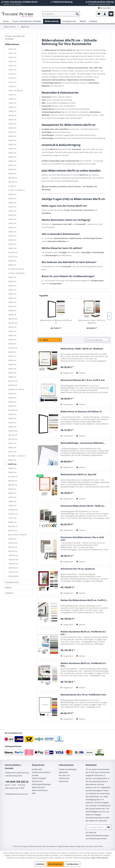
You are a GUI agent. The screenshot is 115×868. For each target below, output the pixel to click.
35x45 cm (12, 335)
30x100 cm (13, 319)
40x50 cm (12, 360)
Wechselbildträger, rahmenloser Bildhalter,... (83, 443)
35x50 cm (12, 340)
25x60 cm (12, 240)
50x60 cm (12, 418)
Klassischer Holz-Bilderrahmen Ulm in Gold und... (82, 539)
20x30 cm (12, 140)
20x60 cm (12, 161)
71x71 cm (12, 518)
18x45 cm (12, 124)
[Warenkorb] (111, 14)
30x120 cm (13, 323)
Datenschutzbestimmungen (97, 835)
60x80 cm (12, 468)
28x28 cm (12, 261)
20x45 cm (12, 153)
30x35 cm (12, 281)
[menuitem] (61, 14)
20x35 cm (12, 144)
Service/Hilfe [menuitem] (105, 8)
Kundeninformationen (41, 772)
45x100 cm (13, 410)
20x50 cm (12, 157)
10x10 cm (12, 49)
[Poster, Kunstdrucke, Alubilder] (27, 21)
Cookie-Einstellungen (68, 769)
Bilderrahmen (12, 44)
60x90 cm (12, 472)
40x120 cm (13, 385)
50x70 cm (12, 423)
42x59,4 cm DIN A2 (16, 389)
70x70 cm (12, 497)
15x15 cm (12, 82)
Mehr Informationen (100, 858)
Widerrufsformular (40, 790)
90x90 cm (12, 539)
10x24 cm (12, 66)
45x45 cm (12, 393)
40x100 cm (13, 381)
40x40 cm (12, 352)
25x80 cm (12, 248)
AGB (34, 793)
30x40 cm (12, 286)
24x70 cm (12, 207)
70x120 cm (13, 514)
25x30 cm (12, 219)
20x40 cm (12, 149)
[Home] (6, 21)
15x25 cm (12, 95)
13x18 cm (12, 74)
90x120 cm (13, 547)
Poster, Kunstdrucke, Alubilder (15, 37)
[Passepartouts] (69, 21)
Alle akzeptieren (55, 864)
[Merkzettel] (99, 14)
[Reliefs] (83, 21)
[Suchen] (77, 14)
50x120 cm (13, 435)
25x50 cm (12, 236)
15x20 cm (12, 86)
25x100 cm (13, 252)
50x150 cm (13, 439)
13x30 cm (12, 78)
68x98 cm (12, 493)
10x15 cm (12, 57)
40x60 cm (12, 369)
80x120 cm (13, 530)
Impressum (64, 781)
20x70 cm (12, 165)
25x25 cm (12, 211)
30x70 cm (12, 306)
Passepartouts (12, 582)
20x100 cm (13, 178)
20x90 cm (12, 174)
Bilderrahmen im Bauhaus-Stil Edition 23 (56, 322)
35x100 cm (13, 348)
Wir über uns (64, 775)
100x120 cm (13, 560)
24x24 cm (12, 194)
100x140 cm (13, 564)
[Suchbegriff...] (61, 14)
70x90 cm (12, 506)
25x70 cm (12, 244)
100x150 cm (13, 568)
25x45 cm (12, 232)
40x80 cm (12, 377)
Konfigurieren (73, 864)
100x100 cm (13, 555)
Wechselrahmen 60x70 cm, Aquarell (78, 475)
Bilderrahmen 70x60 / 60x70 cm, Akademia (92, 322)
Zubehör (9, 593)
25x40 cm (12, 227)
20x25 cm (12, 132)
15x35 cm (12, 103)
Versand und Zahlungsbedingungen (41, 783)
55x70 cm (12, 443)
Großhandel (37, 769)
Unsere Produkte (39, 778)
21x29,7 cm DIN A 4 (16, 190)
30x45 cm (12, 290)
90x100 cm (13, 543)
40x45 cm (12, 356)
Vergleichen (67, 373)
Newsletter (63, 772)
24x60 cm (12, 203)
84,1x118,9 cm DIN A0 (17, 535)
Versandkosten (51, 846)
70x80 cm (12, 501)
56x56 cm (12, 447)
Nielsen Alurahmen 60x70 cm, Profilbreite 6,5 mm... (83, 633)
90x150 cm (13, 551)
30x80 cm (12, 310)
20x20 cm (12, 128)
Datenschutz (64, 778)
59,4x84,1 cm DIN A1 (17, 456)
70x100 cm (13, 510)
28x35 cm (12, 265)
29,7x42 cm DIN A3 (16, 269)
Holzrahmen (13, 576)
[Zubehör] (94, 21)
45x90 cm (12, 406)
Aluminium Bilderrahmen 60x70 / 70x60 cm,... (83, 506)
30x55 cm (12, 298)
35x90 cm (12, 344)
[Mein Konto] (105, 14)
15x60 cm (12, 111)
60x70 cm (12, 464)
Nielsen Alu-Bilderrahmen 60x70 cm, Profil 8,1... (84, 600)
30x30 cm (12, 277)
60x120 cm (13, 481)
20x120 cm (13, 182)
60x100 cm (13, 477)
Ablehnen (40, 864)
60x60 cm (12, 460)
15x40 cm (12, 107)
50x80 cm (12, 427)
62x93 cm (12, 489)
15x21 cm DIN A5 (15, 90)
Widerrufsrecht (38, 787)
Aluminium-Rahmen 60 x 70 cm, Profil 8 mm (83, 380)
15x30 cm (12, 99)
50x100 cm (13, 431)
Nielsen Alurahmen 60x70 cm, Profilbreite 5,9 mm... (83, 664)
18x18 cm (12, 115)
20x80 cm (12, 169)
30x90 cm (12, 315)
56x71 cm (12, 452)
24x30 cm (12, 198)
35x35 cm (12, 327)
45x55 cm (12, 398)
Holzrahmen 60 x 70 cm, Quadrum (78, 569)
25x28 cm (12, 215)
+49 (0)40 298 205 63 (17, 782)
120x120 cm (13, 572)
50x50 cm (12, 414)
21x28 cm (12, 186)
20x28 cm (12, 136)
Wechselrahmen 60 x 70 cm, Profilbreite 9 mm (83, 695)
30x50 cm (12, 294)
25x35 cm (12, 223)
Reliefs (8, 588)
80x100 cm (13, 526)
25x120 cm (13, 257)
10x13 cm (12, 53)
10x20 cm (12, 61)
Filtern (44, 340)
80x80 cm (12, 522)
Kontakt (35, 775)
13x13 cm (12, 70)
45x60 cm (12, 402)
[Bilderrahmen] (52, 21)
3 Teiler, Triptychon (17, 273)
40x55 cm (12, 364)
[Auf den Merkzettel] (81, 373)
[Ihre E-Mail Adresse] (96, 827)
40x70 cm (12, 373)
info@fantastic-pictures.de (16, 794)
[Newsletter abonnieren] (109, 827)
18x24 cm (12, 120)
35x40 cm (12, 331)
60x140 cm (13, 485)
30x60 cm (12, 302)
